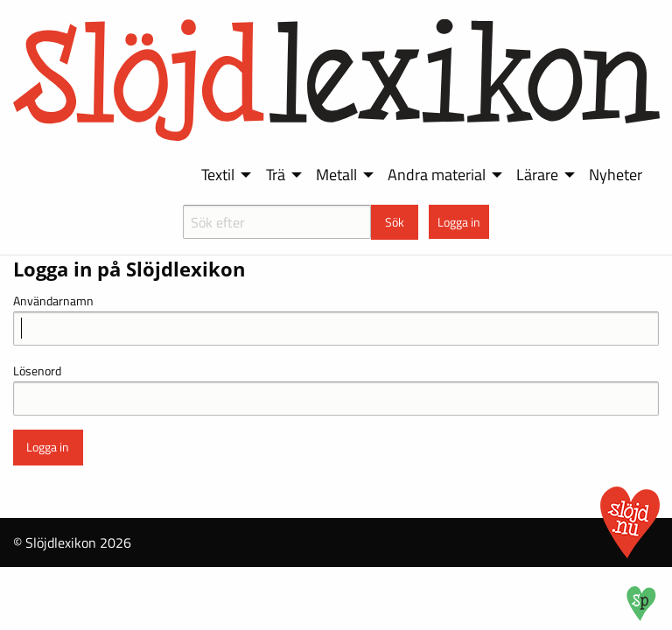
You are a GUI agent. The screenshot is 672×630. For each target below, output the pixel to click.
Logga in (459, 222)
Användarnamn (53, 301)
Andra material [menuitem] (437, 175)
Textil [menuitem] (218, 175)
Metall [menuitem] (336, 175)
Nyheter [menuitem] (616, 175)
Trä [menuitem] (276, 175)
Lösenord (37, 371)
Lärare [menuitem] (537, 175)
